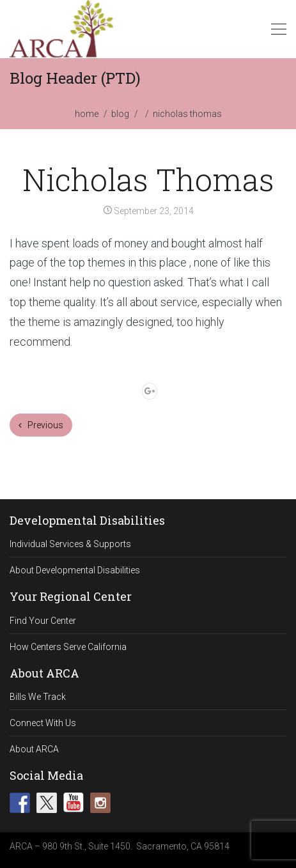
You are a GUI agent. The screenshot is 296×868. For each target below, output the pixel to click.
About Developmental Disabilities (75, 570)
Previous (41, 425)
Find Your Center (43, 621)
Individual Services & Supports (70, 544)
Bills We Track (38, 697)
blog (120, 114)
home (87, 114)
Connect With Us (43, 723)
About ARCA (34, 749)
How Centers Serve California (68, 647)
